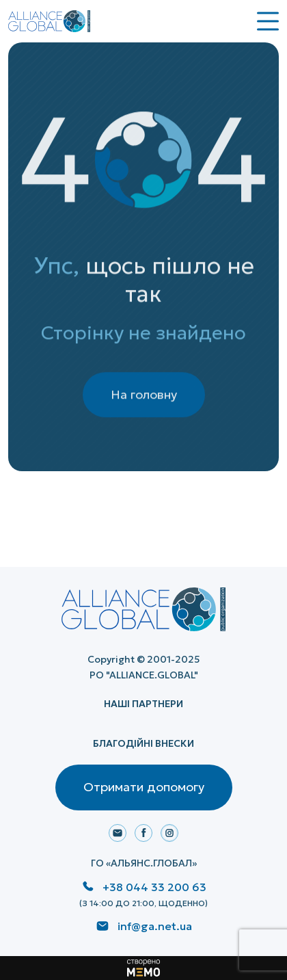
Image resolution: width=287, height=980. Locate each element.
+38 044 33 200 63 (154, 887)
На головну (144, 402)
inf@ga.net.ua (155, 926)
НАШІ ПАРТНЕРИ (143, 704)
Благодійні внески (143, 743)
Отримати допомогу (144, 787)
